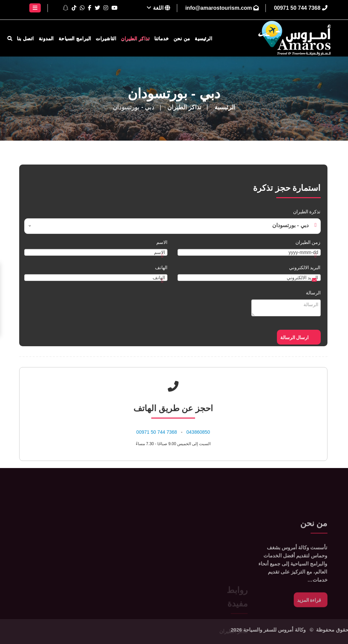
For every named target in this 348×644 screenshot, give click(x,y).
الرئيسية (203, 38)
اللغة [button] (158, 8)
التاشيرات (106, 38)
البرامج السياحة (75, 38)
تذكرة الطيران (307, 212)
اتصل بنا (25, 38)
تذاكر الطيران (135, 38)
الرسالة (313, 293)
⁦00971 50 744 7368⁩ (300, 8)
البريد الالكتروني (305, 267)
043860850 (198, 432)
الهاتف (161, 267)
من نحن (182, 38)
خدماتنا (162, 38)
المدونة (46, 38)
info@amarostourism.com (222, 8)
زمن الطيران (308, 242)
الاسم (162, 242)
